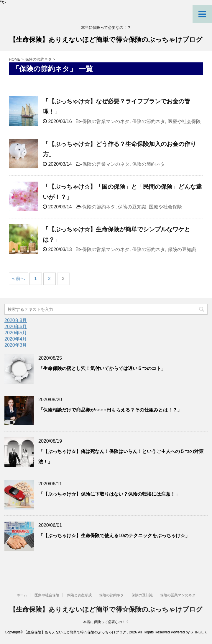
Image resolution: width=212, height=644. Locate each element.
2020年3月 (16, 345)
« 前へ (18, 278)
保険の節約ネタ (149, 121)
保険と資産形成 (79, 595)
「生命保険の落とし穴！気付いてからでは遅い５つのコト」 (102, 368)
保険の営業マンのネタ (106, 121)
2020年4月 (16, 339)
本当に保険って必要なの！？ (106, 622)
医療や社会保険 (184, 121)
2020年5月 (16, 333)
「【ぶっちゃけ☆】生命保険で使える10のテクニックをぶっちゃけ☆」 (114, 536)
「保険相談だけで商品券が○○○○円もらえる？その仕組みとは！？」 (110, 410)
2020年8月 (16, 320)
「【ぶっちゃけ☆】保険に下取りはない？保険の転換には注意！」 (109, 494)
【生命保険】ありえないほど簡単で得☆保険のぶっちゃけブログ (106, 40)
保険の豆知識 (132, 207)
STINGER (198, 632)
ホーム (22, 595)
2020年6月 (16, 327)
